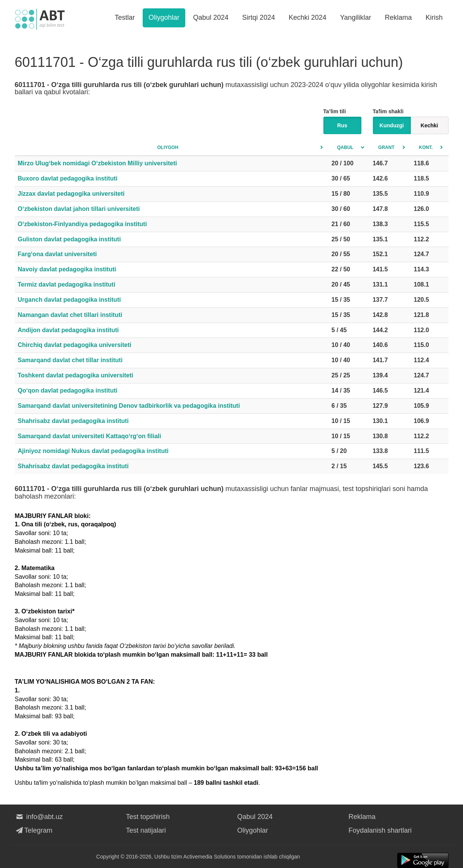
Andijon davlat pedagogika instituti (68, 330)
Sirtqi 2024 (259, 17)
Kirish (434, 17)
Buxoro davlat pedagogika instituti (68, 178)
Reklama (398, 17)
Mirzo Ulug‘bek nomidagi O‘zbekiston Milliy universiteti (98, 163)
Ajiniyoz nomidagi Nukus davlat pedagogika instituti (93, 451)
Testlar (125, 17)
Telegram (34, 830)
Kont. (426, 147)
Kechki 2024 (308, 17)
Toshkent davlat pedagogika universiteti (76, 375)
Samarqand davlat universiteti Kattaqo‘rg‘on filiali (90, 436)
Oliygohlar (164, 17)
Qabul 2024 (211, 17)
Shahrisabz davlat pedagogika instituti (73, 421)
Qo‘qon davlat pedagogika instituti (68, 390)
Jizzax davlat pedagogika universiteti (71, 194)
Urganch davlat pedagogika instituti (69, 300)
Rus (342, 125)
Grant (386, 147)
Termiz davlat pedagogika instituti (67, 284)
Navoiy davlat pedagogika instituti (67, 269)
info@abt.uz (39, 817)
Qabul (345, 147)
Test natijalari (146, 830)
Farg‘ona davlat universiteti (57, 254)
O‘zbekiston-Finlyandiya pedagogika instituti (83, 224)
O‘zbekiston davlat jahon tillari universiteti (79, 209)
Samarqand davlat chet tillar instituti (70, 360)
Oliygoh (168, 147)
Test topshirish (148, 817)
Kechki (430, 125)
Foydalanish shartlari (380, 830)
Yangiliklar (356, 17)
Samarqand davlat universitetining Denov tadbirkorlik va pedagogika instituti (129, 406)
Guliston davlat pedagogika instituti (69, 239)
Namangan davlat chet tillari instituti (70, 315)
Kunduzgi (392, 125)
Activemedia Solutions (210, 857)
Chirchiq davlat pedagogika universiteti (75, 345)
